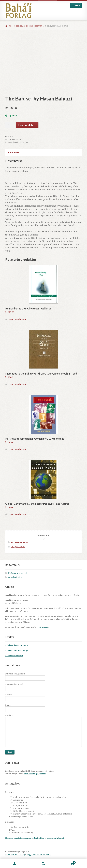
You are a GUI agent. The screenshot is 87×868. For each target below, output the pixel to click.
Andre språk (19, 26)
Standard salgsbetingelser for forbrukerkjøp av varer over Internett (35, 838)
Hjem (10, 26)
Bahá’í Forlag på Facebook (17, 645)
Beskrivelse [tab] (14, 152)
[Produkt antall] (10, 125)
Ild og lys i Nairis (18, 547)
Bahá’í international (14, 656)
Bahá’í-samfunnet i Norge (17, 651)
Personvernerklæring (15, 855)
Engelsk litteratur (35, 26)
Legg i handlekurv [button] (17, 319)
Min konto (14, 864)
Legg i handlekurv (27, 125)
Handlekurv (67, 862)
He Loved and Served (20, 542)
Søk (43, 864)
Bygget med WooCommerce (39, 855)
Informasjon (44, 627)
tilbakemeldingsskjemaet (35, 774)
